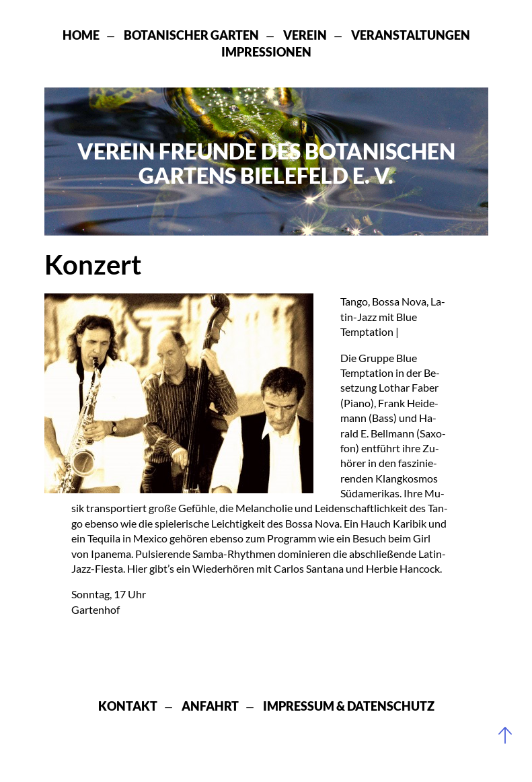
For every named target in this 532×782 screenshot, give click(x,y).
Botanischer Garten (191, 35)
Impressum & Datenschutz (349, 706)
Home (81, 35)
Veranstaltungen (411, 35)
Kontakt (128, 706)
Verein (305, 35)
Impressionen (266, 52)
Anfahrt (210, 706)
